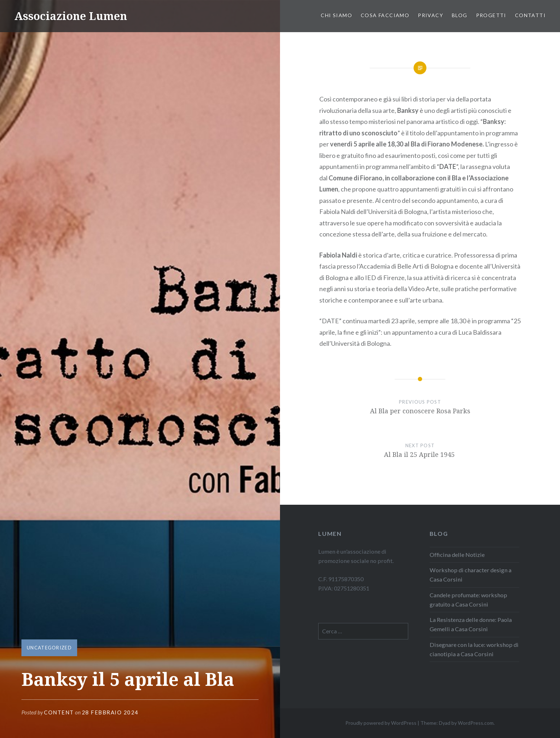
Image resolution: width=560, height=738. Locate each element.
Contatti (530, 15)
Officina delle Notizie (457, 555)
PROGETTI (491, 15)
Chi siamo (336, 15)
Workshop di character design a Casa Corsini (471, 575)
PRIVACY (431, 15)
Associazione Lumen (71, 16)
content (59, 712)
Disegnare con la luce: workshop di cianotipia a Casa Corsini (474, 649)
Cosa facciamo (385, 15)
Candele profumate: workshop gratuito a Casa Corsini (468, 600)
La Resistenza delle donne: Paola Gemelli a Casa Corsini (471, 624)
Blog (460, 15)
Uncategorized (49, 648)
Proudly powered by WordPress (381, 723)
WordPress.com (476, 723)
